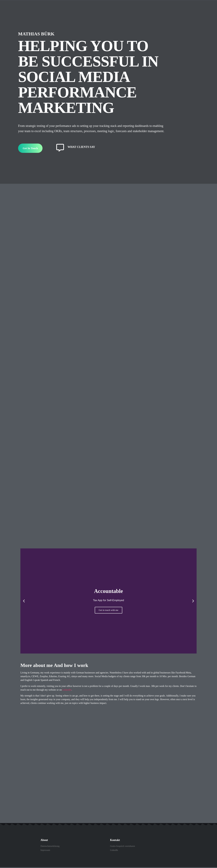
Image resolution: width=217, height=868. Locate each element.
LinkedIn (67, 691)
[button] (24, 602)
